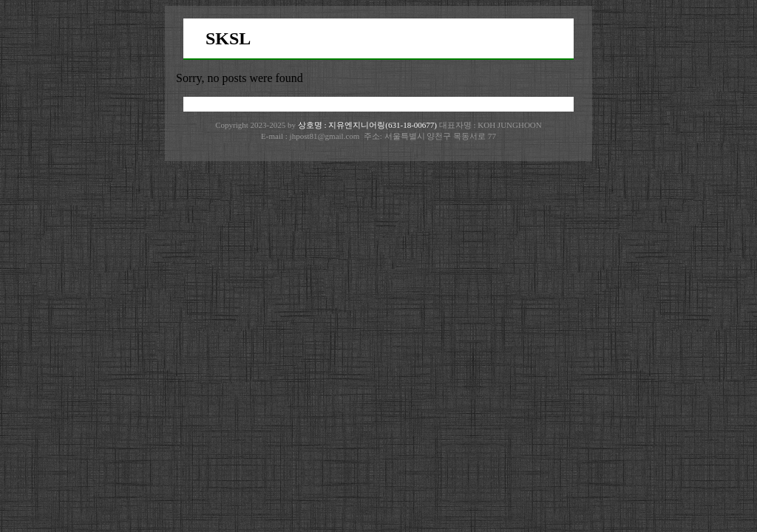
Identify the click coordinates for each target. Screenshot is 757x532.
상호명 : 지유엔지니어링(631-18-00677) (369, 125)
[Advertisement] (378, 272)
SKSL (228, 38)
